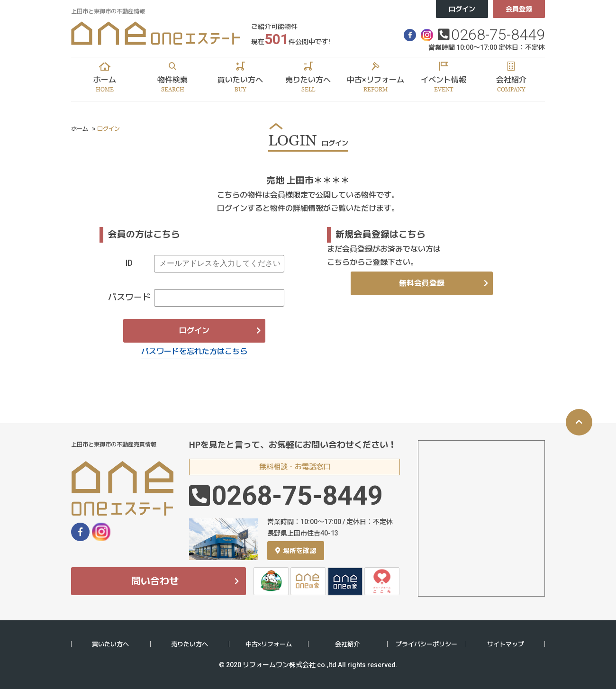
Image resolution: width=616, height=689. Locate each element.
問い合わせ (155, 581)
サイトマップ (506, 644)
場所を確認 (296, 551)
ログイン (462, 9)
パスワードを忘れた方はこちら (194, 351)
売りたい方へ (190, 644)
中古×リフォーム (269, 644)
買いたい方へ (110, 644)
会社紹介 (347, 644)
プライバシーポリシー (426, 644)
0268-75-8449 (498, 35)
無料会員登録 (422, 283)
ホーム (80, 129)
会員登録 (519, 9)
